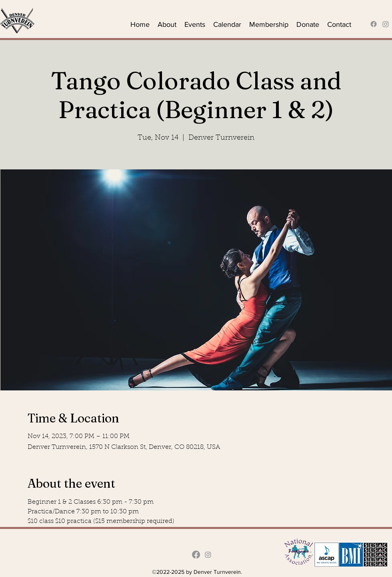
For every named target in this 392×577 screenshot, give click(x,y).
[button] (167, 24)
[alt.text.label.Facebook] (374, 24)
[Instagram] (386, 24)
